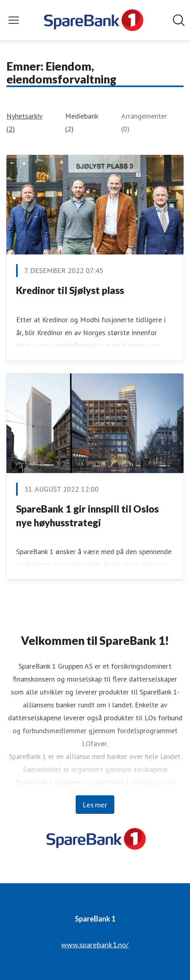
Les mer (95, 805)
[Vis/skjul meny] (14, 20)
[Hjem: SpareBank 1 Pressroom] (92, 20)
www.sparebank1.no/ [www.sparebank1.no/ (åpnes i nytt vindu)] (95, 945)
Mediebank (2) (82, 122)
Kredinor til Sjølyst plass (70, 290)
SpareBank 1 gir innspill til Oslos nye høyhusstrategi (87, 516)
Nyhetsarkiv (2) (25, 122)
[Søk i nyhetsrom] (179, 20)
